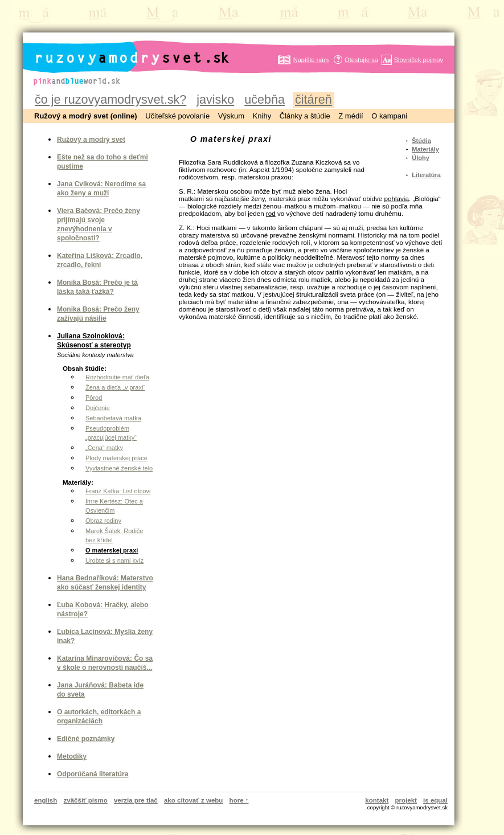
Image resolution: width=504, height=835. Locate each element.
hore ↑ (239, 800)
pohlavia (396, 198)
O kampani (389, 116)
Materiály (425, 149)
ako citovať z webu (193, 800)
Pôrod (94, 398)
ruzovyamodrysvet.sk (118, 49)
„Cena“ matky (104, 448)
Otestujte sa (361, 60)
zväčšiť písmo (86, 800)
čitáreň (314, 99)
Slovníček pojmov (419, 60)
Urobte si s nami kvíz (114, 560)
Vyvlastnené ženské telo (119, 468)
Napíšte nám (311, 60)
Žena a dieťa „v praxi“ (115, 387)
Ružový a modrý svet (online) (86, 116)
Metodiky (72, 756)
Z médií (351, 116)
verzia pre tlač (136, 800)
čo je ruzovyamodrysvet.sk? (110, 99)
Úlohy (421, 158)
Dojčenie (98, 408)
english (46, 800)
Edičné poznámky (86, 739)
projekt (406, 800)
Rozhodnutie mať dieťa (117, 377)
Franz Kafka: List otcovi (118, 491)
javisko (215, 99)
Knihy (262, 116)
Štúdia (421, 141)
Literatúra (426, 175)
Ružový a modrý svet (91, 140)
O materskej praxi (112, 550)
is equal (435, 800)
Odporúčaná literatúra (93, 774)
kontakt (377, 800)
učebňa (265, 99)
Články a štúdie (305, 116)
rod (271, 213)
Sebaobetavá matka (113, 418)
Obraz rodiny (103, 521)
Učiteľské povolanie (177, 116)
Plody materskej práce (116, 458)
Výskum (231, 116)
